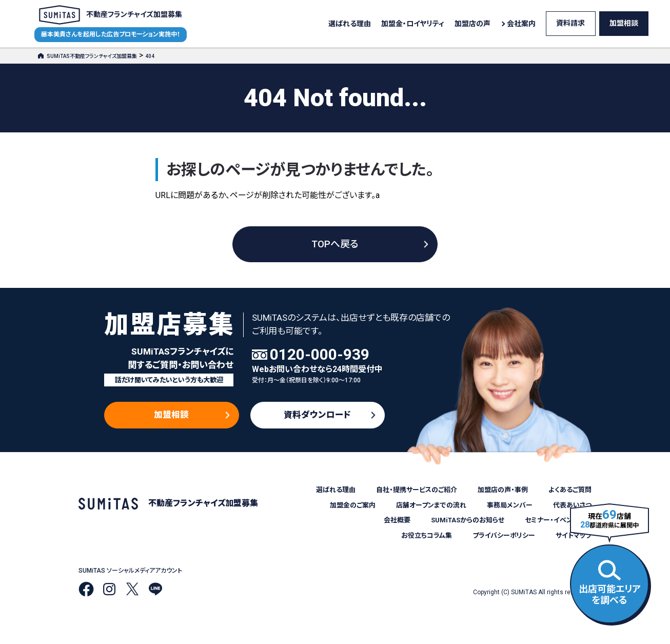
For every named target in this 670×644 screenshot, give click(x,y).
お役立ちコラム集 (427, 535)
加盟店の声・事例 (503, 490)
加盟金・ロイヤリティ (413, 24)
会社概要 (397, 520)
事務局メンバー (510, 505)
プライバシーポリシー (504, 535)
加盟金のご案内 (353, 505)
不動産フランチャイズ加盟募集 (111, 15)
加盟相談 (624, 23)
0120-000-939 (320, 355)
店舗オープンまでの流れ (431, 505)
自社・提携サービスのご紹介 (417, 490)
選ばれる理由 (350, 24)
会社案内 (521, 24)
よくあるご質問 (570, 490)
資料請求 (570, 23)
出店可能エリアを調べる (610, 583)
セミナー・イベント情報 (558, 520)
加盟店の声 (472, 24)
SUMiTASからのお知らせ (468, 520)
